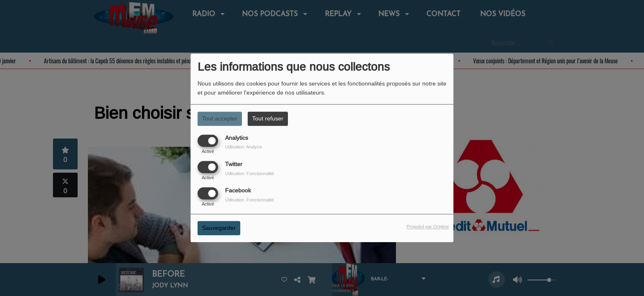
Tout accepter (220, 118)
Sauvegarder (219, 228)
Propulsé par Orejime (428, 227)
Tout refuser (268, 118)
